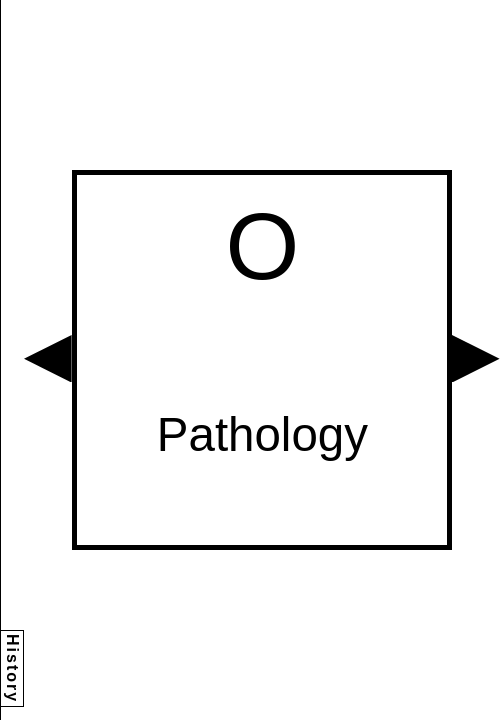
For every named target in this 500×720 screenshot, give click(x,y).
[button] (48, 359)
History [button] (12, 668)
